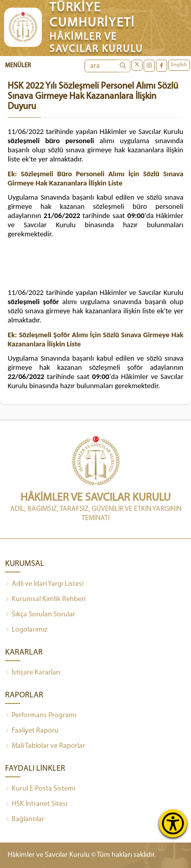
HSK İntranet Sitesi (36, 804)
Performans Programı (41, 716)
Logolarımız (26, 630)
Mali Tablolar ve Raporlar (45, 746)
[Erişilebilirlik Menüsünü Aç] (173, 823)
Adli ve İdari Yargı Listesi (44, 584)
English (179, 65)
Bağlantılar (25, 820)
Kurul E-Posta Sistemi (40, 789)
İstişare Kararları (33, 673)
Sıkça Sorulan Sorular (40, 615)
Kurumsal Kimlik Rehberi (45, 600)
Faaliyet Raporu (32, 731)
